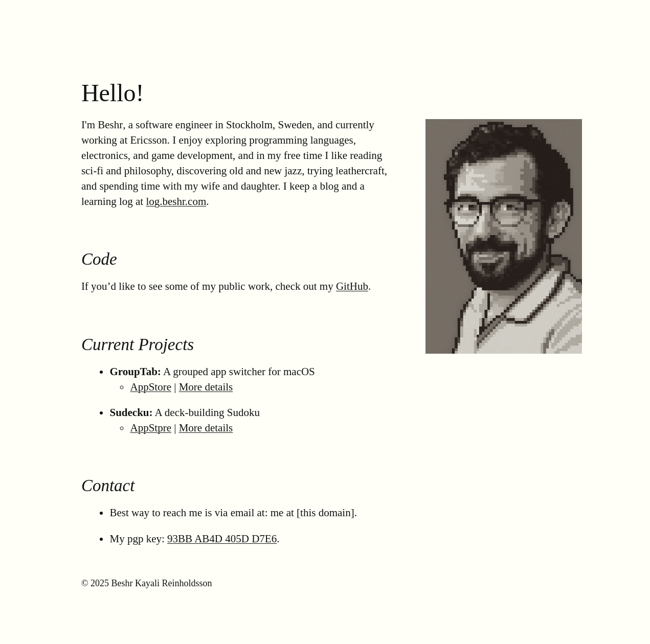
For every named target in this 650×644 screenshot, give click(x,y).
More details (206, 387)
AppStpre (151, 428)
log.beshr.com (176, 201)
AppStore (151, 387)
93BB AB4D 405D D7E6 (222, 539)
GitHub (352, 286)
